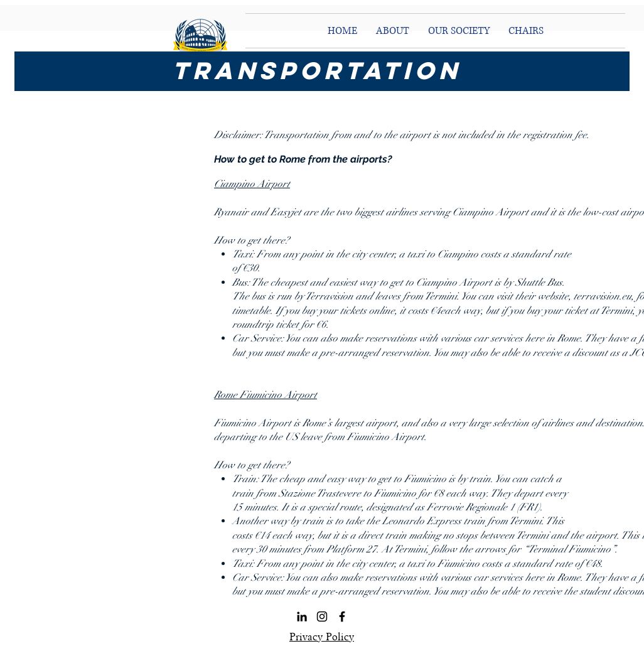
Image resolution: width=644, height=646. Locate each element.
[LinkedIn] (302, 616)
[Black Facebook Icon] (342, 616)
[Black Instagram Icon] (322, 616)
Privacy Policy (322, 637)
